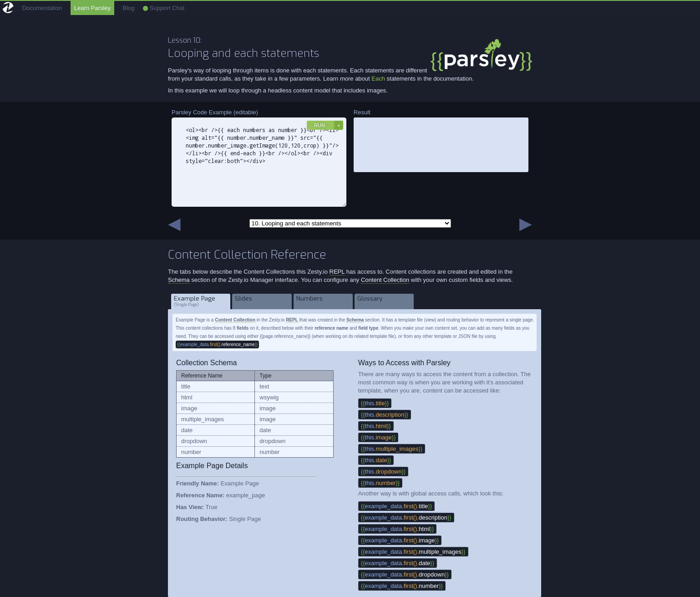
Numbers (323, 301)
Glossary (384, 301)
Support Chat (164, 8)
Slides (262, 301)
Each (379, 79)
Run (320, 125)
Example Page (201, 301)
